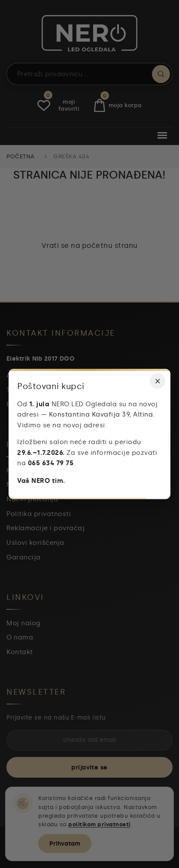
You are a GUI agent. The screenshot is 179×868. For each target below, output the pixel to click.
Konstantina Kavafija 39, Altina (101, 414)
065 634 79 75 (51, 463)
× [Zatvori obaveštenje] (158, 381)
